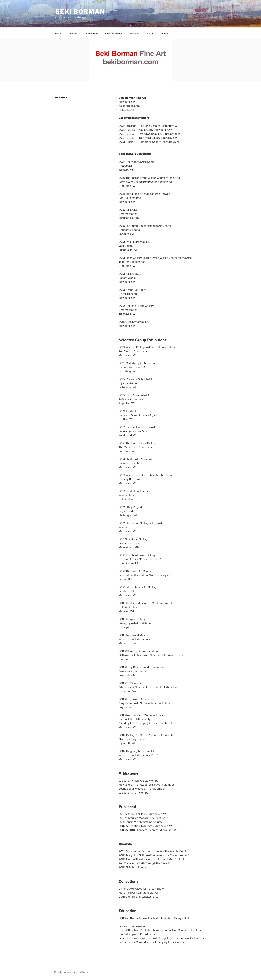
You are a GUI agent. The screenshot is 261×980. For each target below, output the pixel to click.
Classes (149, 34)
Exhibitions (92, 34)
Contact (164, 34)
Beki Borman (80, 12)
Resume (134, 34)
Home (58, 34)
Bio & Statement (114, 34)
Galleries (74, 34)
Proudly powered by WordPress (71, 972)
